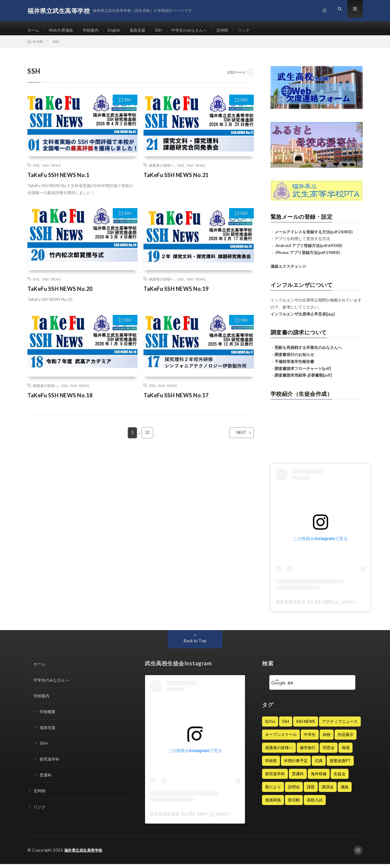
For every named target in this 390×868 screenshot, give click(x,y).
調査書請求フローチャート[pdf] (303, 372)
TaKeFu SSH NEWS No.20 (60, 293)
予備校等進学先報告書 (294, 365)
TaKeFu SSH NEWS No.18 (60, 400)
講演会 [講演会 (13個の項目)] (328, 791)
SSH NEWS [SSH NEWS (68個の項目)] (306, 726)
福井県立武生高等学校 (85, 854)
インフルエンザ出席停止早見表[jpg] (303, 318)
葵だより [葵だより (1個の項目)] (273, 791)
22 (148, 437)
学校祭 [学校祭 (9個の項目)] (271, 765)
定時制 (233, 30)
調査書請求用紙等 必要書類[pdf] (303, 379)
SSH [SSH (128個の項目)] (286, 726)
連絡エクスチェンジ (288, 270)
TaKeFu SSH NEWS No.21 (176, 179)
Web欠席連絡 (63, 30)
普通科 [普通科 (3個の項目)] (298, 778)
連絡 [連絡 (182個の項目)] (345, 791)
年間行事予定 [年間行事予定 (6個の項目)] (296, 765)
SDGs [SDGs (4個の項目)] (270, 726)
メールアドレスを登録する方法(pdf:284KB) (314, 236)
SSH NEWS (51, 169)
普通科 (46, 779)
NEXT (236, 437)
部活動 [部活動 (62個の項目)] (294, 804)
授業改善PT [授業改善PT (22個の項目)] (340, 765)
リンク (255, 30)
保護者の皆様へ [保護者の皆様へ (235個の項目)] (279, 752)
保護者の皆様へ (161, 169)
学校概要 (48, 715)
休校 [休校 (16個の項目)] (327, 739)
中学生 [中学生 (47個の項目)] (310, 739)
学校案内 (94, 30)
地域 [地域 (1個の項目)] (346, 752)
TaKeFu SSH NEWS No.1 (58, 179)
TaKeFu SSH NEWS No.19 (176, 293)
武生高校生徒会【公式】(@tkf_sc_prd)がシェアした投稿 (330, 606)
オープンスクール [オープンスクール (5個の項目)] (281, 739)
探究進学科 (50, 763)
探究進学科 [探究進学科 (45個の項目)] (275, 778)
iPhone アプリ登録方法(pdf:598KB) (308, 256)
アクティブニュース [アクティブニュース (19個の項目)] (340, 726)
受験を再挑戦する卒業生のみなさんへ (308, 351)
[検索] (305, 687)
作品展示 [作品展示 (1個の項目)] (346, 739)
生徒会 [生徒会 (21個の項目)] (340, 778)
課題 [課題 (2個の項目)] (311, 791)
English (119, 30)
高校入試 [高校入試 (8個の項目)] (315, 804)
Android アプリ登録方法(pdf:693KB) (309, 249)
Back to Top (195, 645)
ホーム (34, 30)
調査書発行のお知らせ (294, 358)
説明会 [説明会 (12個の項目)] (294, 791)
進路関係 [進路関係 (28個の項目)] (273, 804)
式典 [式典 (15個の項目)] (319, 765)
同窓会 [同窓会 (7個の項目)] (329, 752)
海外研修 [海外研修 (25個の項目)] (319, 778)
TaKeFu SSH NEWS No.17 (176, 400)
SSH (165, 30)
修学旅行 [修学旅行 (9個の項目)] (308, 752)
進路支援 (144, 30)
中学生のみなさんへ (198, 30)
